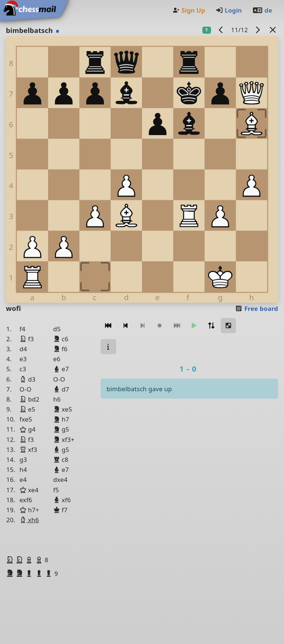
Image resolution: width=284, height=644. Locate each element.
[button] (11, 560)
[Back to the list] (273, 30)
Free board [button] (256, 308)
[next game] (258, 30)
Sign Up (189, 10)
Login (229, 10)
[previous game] (221, 30)
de (262, 10)
